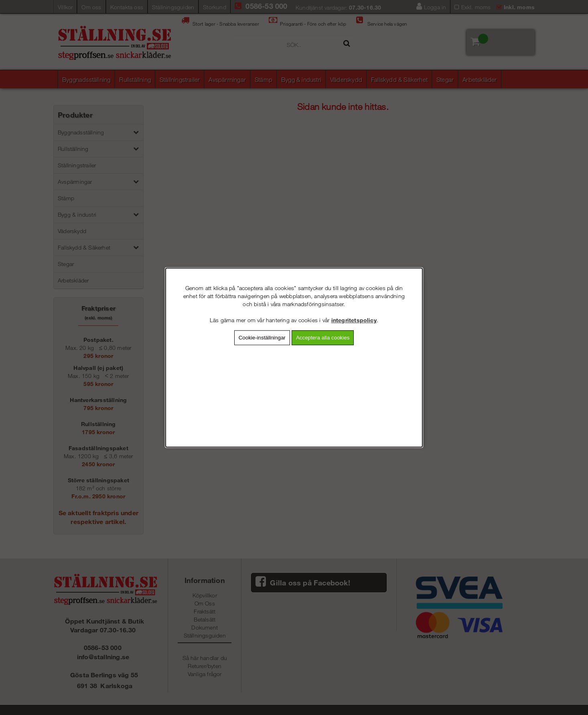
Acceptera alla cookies (323, 338)
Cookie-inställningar (262, 338)
